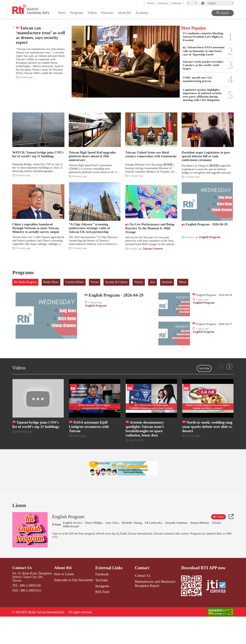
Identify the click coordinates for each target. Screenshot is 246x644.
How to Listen (64, 601)
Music (183, 282)
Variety (139, 282)
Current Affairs (75, 282)
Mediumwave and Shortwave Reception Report (155, 610)
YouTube (204, 368)
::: (144, 3)
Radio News (51, 282)
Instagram (102, 613)
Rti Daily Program (25, 282)
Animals (167, 282)
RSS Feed (102, 619)
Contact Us (22, 595)
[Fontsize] (192, 3)
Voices (95, 282)
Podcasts (178, 3)
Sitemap (164, 3)
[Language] (219, 3)
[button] (229, 367)
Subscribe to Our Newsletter (74, 607)
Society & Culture (116, 282)
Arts (152, 282)
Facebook (102, 601)
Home (152, 3)
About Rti (63, 595)
